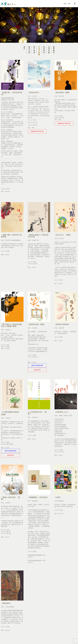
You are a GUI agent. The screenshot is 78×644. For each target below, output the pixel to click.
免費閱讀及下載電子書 (37, 131)
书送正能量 (39, 51)
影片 (24, 48)
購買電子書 (37, 370)
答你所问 (44, 50)
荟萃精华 (54, 50)
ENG (65, 4)
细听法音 (29, 50)
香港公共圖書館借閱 (37, 365)
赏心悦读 (34, 50)
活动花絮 (49, 50)
